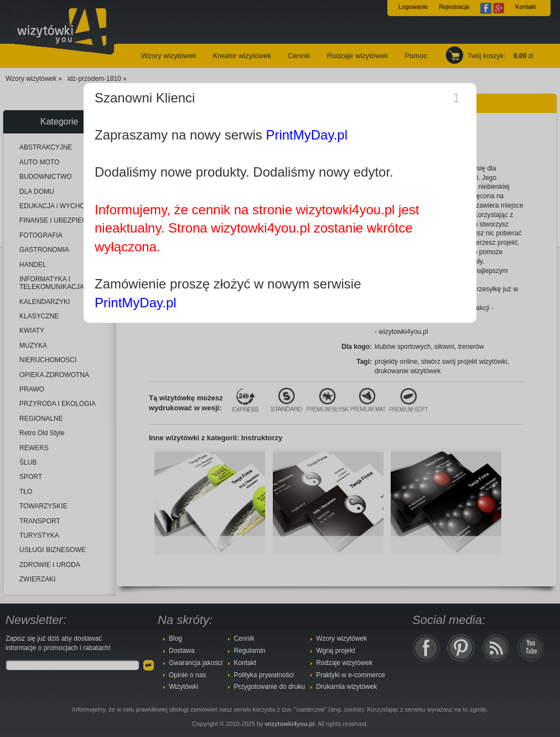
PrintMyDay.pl (307, 135)
